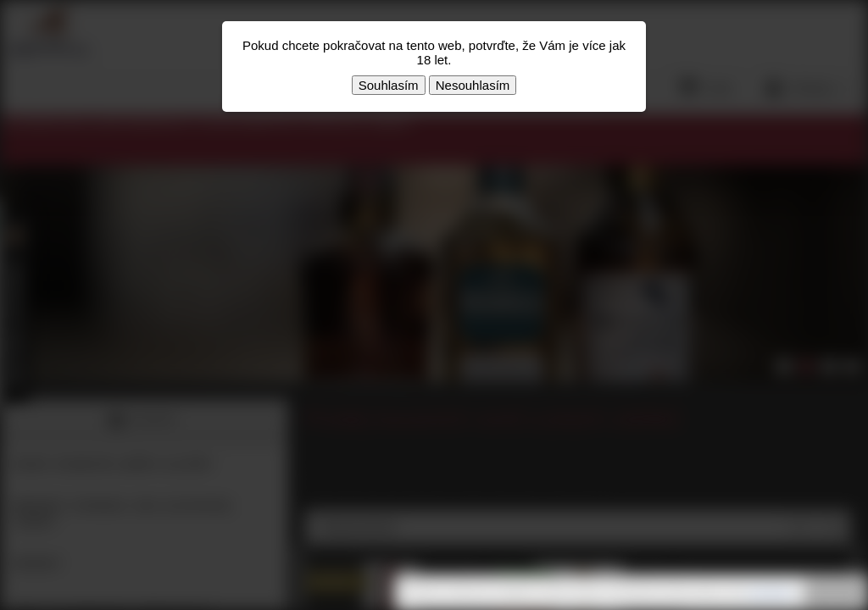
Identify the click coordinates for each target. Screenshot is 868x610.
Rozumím (834, 593)
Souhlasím (389, 85)
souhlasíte (770, 592)
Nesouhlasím (473, 85)
